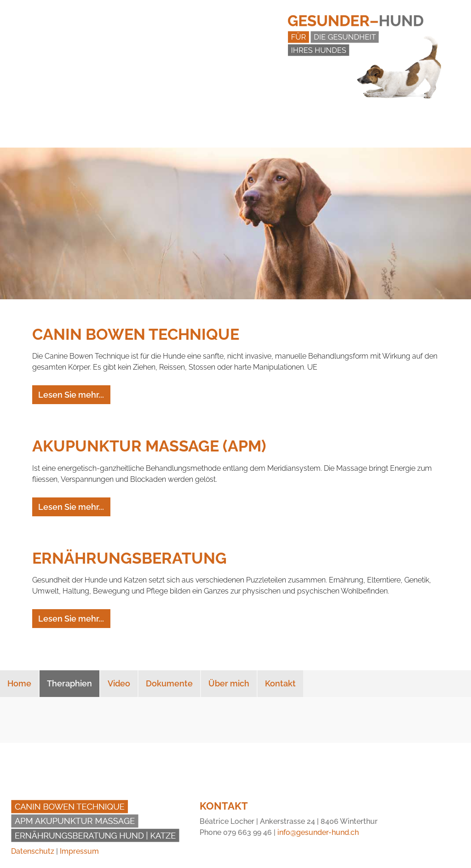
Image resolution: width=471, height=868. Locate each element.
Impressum (79, 851)
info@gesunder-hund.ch (318, 832)
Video (119, 683)
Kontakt (280, 683)
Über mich (229, 683)
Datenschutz (33, 851)
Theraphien (69, 683)
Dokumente (169, 683)
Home (19, 683)
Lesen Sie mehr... (71, 395)
